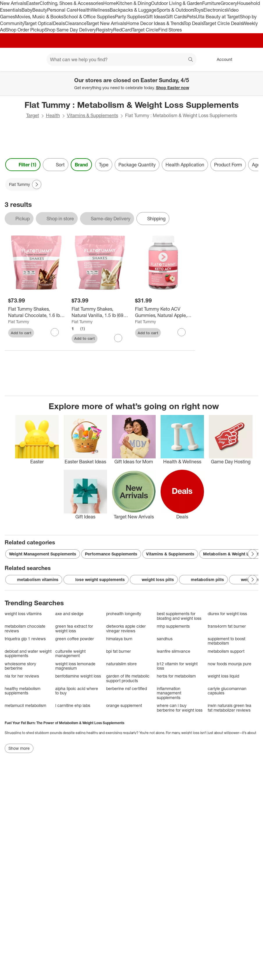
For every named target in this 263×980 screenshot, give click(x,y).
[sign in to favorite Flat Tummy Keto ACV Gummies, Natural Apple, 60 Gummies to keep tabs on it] (182, 332)
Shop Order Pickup (25, 30)
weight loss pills (154, 580)
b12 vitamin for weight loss (177, 666)
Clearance (75, 23)
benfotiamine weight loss (78, 676)
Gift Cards (176, 17)
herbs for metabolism (176, 676)
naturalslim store (121, 664)
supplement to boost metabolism (226, 641)
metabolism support (226, 651)
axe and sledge (69, 614)
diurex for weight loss (227, 614)
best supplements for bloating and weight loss (179, 616)
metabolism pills (203, 580)
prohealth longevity (124, 614)
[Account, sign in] (222, 59)
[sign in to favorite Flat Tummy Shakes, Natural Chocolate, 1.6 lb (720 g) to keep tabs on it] (55, 332)
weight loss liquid (223, 676)
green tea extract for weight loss (74, 628)
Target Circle (145, 30)
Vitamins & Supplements (93, 115)
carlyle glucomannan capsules (227, 691)
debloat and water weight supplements (28, 653)
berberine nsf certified (127, 688)
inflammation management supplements (169, 693)
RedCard (122, 30)
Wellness (100, 10)
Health (84, 10)
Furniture (211, 3)
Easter (33, 3)
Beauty (40, 10)
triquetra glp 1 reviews (25, 639)
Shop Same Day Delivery (70, 30)
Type (104, 165)
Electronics (215, 10)
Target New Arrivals (106, 23)
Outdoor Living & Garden (177, 3)
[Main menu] (33, 59)
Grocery (229, 3)
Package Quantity (137, 165)
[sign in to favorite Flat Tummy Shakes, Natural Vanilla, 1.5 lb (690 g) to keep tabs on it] (118, 338)
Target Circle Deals (223, 23)
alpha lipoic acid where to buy (77, 691)
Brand (81, 165)
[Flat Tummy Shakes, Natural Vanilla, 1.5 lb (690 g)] (100, 312)
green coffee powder (75, 639)
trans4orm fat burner (227, 626)
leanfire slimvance (174, 651)
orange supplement (124, 705)
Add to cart (21, 333)
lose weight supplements (96, 580)
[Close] (255, 78)
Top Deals (193, 23)
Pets (191, 17)
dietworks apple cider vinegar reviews (126, 628)
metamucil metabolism (25, 705)
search (191, 60)
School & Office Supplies (89, 17)
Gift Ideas (155, 17)
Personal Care (62, 10)
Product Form (228, 165)
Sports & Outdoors (175, 10)
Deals (59, 23)
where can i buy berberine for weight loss (180, 708)
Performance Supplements (111, 554)
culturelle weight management (70, 653)
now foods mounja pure (230, 664)
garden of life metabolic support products (128, 678)
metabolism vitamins (34, 580)
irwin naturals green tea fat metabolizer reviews (230, 708)
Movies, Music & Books (39, 17)
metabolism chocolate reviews (25, 628)
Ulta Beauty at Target (218, 17)
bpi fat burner (119, 651)
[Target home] (13, 59)
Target (33, 115)
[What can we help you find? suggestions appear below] (121, 59)
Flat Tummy (19, 322)
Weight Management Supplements (43, 554)
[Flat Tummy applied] (24, 184)
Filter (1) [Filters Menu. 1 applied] (23, 165)
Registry (105, 30)
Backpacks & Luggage (133, 10)
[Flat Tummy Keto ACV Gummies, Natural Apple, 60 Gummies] (163, 312)
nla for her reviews (22, 676)
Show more (19, 748)
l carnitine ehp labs (73, 705)
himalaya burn (119, 639)
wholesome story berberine (20, 666)
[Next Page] (37, 184)
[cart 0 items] (251, 59)
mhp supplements (173, 626)
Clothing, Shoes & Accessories (71, 3)
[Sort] (56, 165)
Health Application (185, 165)
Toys (199, 10)
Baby (27, 10)
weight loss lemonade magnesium (75, 666)
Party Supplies (130, 17)
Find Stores (170, 30)
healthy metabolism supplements (23, 691)
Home (110, 3)
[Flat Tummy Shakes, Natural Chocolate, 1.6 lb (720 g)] (36, 312)
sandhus (165, 639)
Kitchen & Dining (134, 3)
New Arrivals (13, 3)
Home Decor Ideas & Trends (155, 23)
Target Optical (38, 23)
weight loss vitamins (23, 614)
